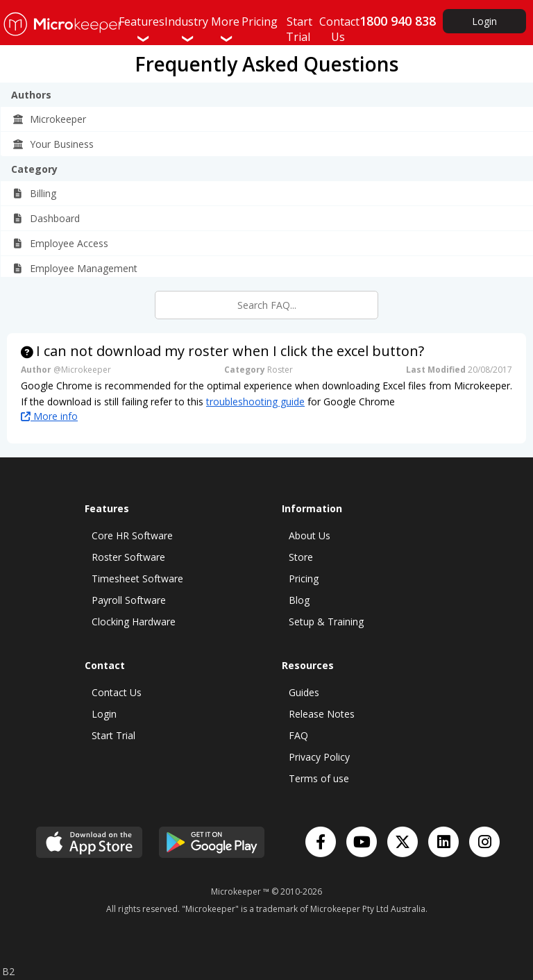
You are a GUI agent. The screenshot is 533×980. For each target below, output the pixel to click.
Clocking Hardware (134, 622)
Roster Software (128, 557)
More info (49, 416)
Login (484, 21)
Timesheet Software (137, 578)
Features (142, 29)
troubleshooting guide (255, 402)
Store (301, 557)
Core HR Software (132, 535)
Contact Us (117, 692)
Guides (304, 692)
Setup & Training (326, 622)
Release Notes (322, 714)
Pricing (304, 578)
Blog (299, 600)
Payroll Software (129, 600)
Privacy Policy (319, 757)
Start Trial (113, 735)
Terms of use (319, 778)
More (225, 29)
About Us (310, 535)
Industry (186, 29)
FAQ (298, 735)
